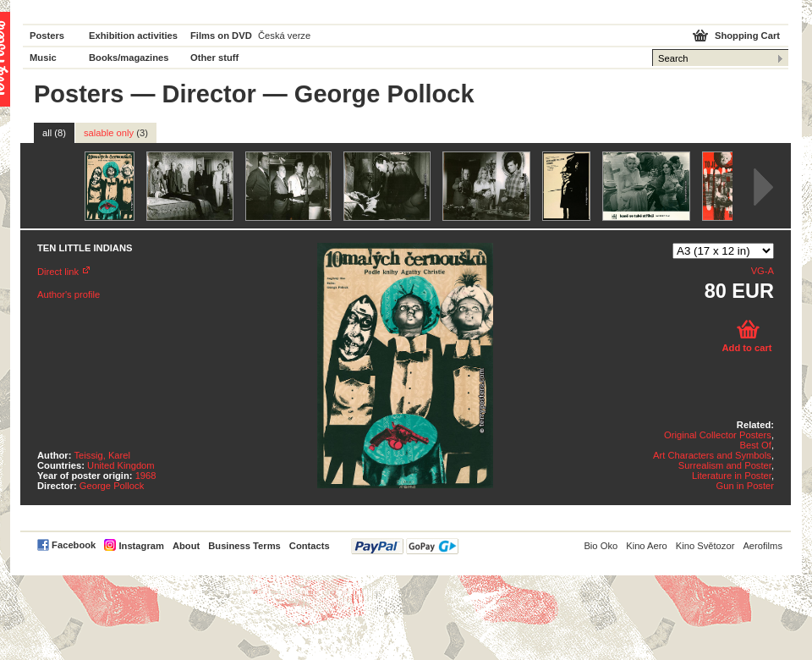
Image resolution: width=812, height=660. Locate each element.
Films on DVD (221, 36)
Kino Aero (647, 546)
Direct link (58, 272)
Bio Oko (601, 546)
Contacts (310, 546)
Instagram (141, 546)
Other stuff (214, 58)
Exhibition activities (133, 36)
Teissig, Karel (103, 455)
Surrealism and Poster (725, 465)
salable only (116, 133)
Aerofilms (763, 546)
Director (209, 94)
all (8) (54, 133)
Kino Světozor (705, 546)
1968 (146, 476)
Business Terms (244, 546)
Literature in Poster (732, 476)
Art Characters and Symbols (712, 455)
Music (43, 58)
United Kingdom (121, 465)
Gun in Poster (745, 486)
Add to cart (746, 348)
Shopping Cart (747, 36)
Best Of (756, 445)
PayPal (405, 546)
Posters (47, 36)
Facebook (74, 545)
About (186, 546)
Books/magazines (129, 58)
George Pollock (112, 486)
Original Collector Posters (718, 435)
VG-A (763, 271)
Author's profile (69, 294)
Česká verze (284, 36)
